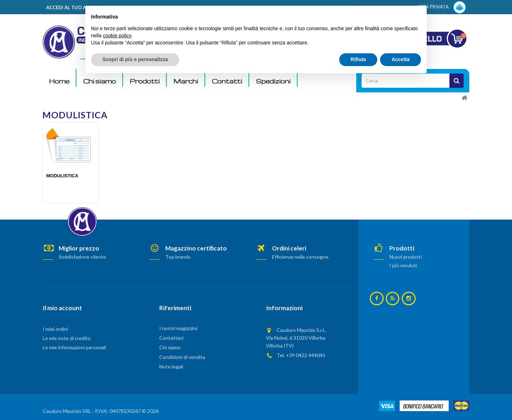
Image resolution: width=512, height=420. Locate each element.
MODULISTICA (62, 176)
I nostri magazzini (178, 328)
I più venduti (403, 265)
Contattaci (171, 338)
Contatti (227, 81)
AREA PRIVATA (441, 7)
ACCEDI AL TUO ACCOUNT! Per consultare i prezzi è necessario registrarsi (133, 7)
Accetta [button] (401, 400)
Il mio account (62, 308)
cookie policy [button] (117, 377)
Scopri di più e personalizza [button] (135, 400)
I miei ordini (55, 329)
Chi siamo (100, 81)
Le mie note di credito (67, 338)
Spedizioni (273, 81)
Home (59, 81)
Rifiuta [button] (358, 400)
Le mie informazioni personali (74, 347)
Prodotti (145, 81)
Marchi (186, 81)
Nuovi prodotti (406, 257)
